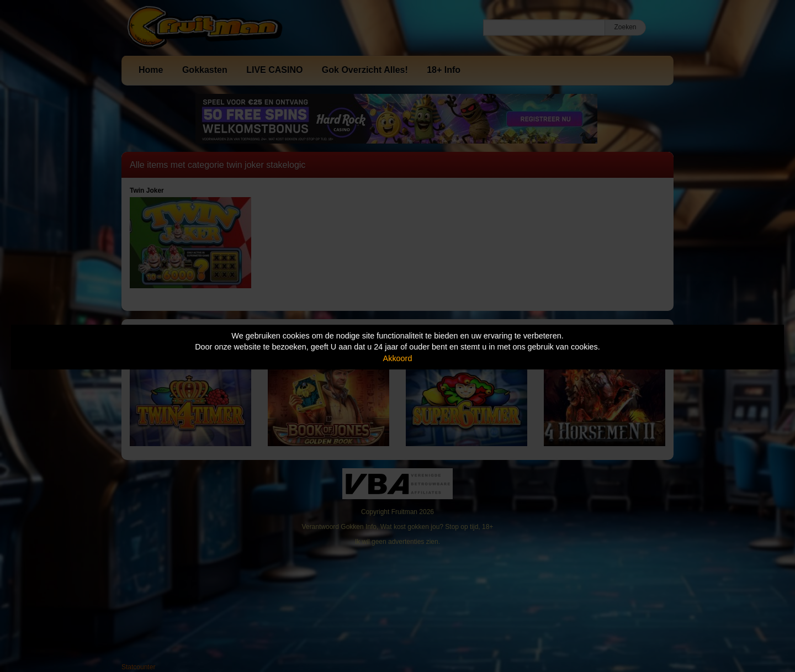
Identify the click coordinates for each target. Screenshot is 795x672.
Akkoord (398, 358)
